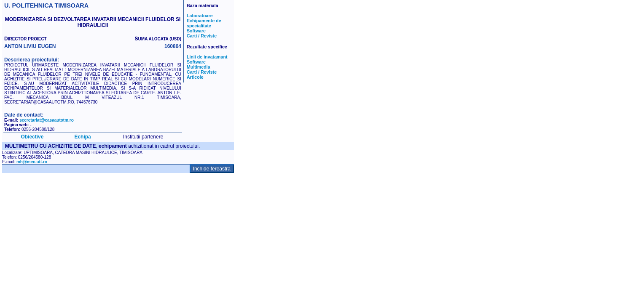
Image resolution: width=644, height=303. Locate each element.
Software (196, 31)
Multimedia (199, 67)
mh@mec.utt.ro (32, 162)
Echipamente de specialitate (204, 23)
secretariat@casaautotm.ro (47, 120)
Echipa (82, 137)
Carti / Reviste (202, 36)
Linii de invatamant (207, 57)
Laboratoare (200, 16)
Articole (195, 77)
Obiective (32, 137)
